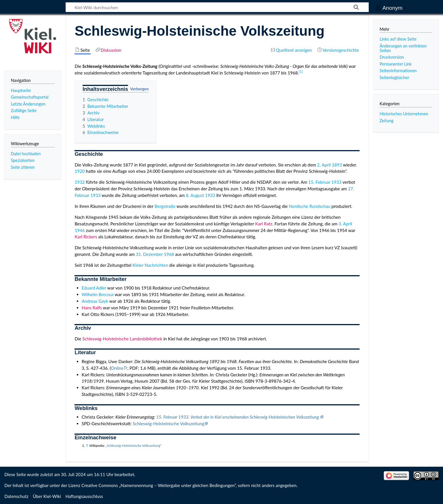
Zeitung (386, 121)
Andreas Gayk (95, 301)
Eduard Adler (94, 288)
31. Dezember (149, 254)
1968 (169, 254)
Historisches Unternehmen (404, 114)
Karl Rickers (86, 237)
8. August (195, 195)
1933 (336, 182)
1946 (80, 230)
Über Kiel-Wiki (47, 496)
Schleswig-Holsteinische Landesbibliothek (122, 339)
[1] (301, 71)
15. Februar (319, 182)
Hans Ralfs (92, 308)
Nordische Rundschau (310, 206)
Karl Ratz (264, 224)
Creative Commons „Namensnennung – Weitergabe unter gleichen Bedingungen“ (159, 485)
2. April (324, 165)
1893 (337, 165)
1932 (80, 182)
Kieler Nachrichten (150, 265)
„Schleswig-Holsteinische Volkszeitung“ (133, 445)
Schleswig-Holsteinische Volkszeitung (168, 423)
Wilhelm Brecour (98, 294)
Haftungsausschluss (84, 496)
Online (117, 368)
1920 (80, 171)
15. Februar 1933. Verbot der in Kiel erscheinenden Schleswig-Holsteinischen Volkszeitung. (238, 417)
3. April (345, 224)
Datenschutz (16, 496)
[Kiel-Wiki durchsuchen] (217, 7)
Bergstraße (165, 206)
